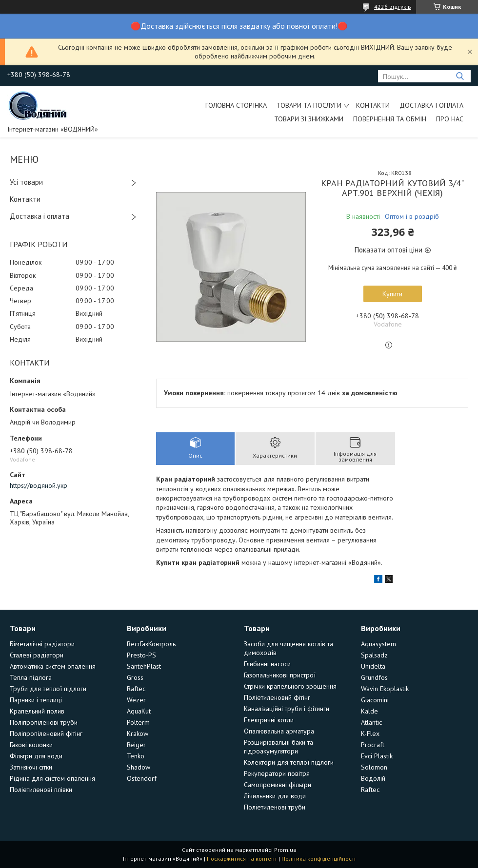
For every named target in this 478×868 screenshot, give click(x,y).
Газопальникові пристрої (280, 675)
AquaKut (139, 711)
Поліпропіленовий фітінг (46, 733)
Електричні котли (269, 720)
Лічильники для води (275, 796)
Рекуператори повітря (277, 773)
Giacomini (375, 700)
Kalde (369, 711)
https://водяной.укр (39, 485)
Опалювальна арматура (279, 731)
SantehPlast (144, 666)
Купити (392, 294)
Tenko (136, 756)
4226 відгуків (393, 7)
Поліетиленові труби (275, 807)
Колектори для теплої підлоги (289, 762)
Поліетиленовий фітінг (277, 697)
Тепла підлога (31, 677)
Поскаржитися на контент (242, 858)
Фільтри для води (36, 756)
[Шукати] (460, 76)
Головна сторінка (236, 105)
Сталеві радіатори (37, 655)
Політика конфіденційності (319, 858)
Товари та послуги (309, 105)
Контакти (373, 105)
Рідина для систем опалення (52, 778)
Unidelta (373, 666)
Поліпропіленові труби (44, 722)
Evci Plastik (377, 756)
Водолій (373, 778)
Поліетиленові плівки (41, 790)
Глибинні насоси (267, 664)
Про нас (450, 119)
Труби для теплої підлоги (48, 689)
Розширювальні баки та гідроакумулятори (279, 747)
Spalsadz (374, 655)
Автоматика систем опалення (53, 666)
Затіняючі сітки (31, 767)
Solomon (374, 767)
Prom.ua (285, 850)
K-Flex (370, 733)
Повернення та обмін (390, 119)
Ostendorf (142, 778)
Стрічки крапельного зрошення (290, 686)
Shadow (139, 767)
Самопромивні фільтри (278, 785)
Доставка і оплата (431, 105)
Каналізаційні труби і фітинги (287, 709)
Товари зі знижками (309, 119)
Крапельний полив (37, 711)
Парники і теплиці (36, 700)
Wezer (136, 700)
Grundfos (374, 677)
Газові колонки (31, 745)
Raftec (136, 689)
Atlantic (371, 722)
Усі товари (26, 182)
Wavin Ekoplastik (385, 689)
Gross (135, 677)
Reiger (136, 745)
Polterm (138, 722)
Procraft (373, 745)
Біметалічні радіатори (42, 644)
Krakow (138, 733)
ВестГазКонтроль (151, 644)
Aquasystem (378, 644)
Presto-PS (141, 655)
